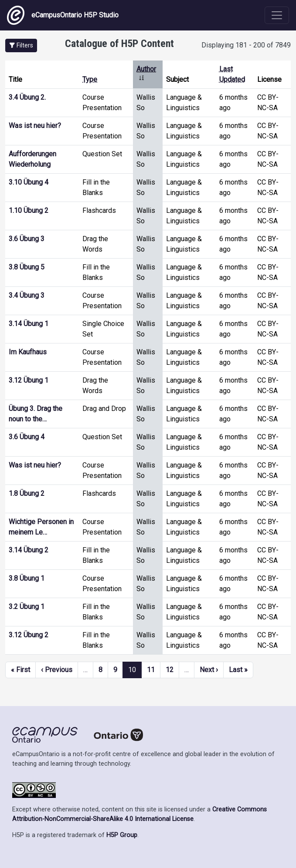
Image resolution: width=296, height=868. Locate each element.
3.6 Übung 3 (27, 239)
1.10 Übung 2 (29, 210)
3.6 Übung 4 (27, 437)
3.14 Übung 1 (29, 324)
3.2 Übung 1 (27, 607)
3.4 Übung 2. (27, 97)
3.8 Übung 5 (27, 267)
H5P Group (122, 835)
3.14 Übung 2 (29, 550)
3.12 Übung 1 (29, 380)
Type (90, 79)
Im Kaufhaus (28, 352)
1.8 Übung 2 (27, 493)
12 (170, 670)
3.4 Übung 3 (27, 295)
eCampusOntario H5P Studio (63, 15)
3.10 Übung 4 (29, 182)
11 (151, 670)
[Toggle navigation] (277, 15)
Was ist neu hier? (35, 126)
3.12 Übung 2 (29, 635)
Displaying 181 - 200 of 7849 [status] (246, 45)
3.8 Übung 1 (27, 578)
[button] (21, 45)
